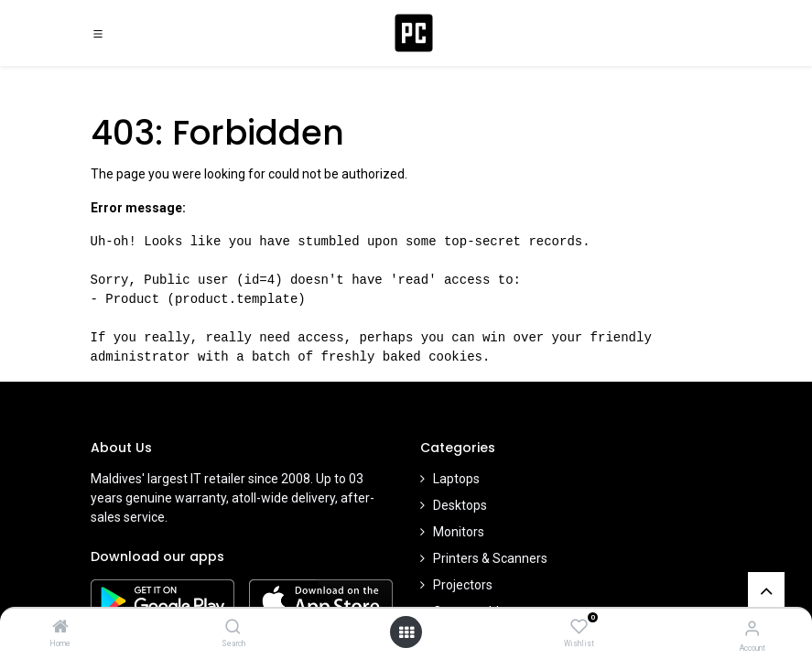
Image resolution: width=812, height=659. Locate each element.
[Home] (60, 628)
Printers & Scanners (490, 558)
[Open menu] (406, 632)
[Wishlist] (579, 627)
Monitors (459, 532)
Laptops (456, 479)
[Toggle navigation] (98, 33)
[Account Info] (752, 628)
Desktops (460, 505)
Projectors (463, 585)
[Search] (233, 628)
